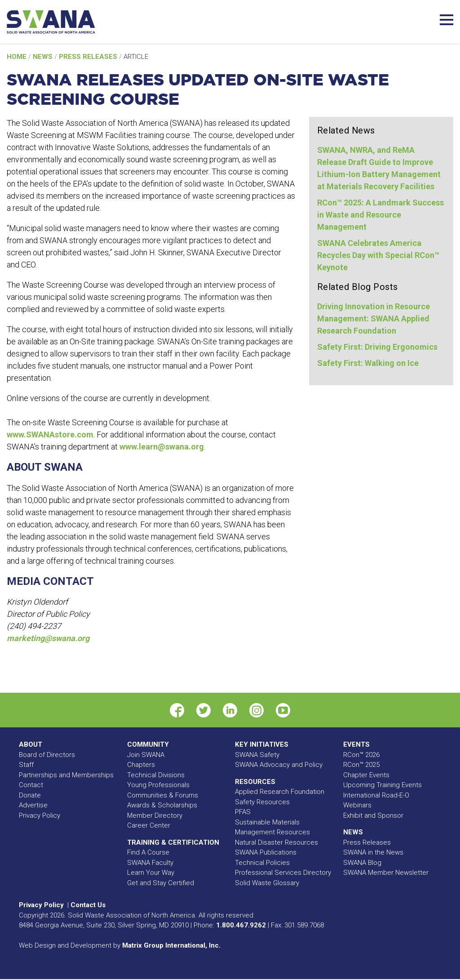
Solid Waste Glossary (267, 883)
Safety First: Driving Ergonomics (377, 347)
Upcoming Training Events (383, 785)
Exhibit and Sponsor (373, 815)
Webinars (357, 805)
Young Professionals (158, 785)
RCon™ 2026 (361, 755)
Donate (30, 795)
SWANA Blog (362, 863)
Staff (26, 765)
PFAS (243, 812)
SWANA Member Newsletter (386, 873)
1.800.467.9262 (241, 925)
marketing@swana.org (48, 638)
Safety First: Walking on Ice (368, 363)
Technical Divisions (156, 775)
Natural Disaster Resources (276, 842)
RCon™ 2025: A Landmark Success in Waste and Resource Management (380, 215)
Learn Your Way (151, 873)
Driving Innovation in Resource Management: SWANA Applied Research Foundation (374, 318)
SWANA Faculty (150, 863)
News (44, 57)
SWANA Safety (257, 755)
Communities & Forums (163, 795)
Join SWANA (146, 755)
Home (18, 57)
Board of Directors (47, 755)
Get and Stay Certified (161, 883)
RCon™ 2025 (361, 765)
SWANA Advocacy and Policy (279, 765)
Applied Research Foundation (280, 792)
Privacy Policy (40, 815)
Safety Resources (262, 802)
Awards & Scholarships (162, 805)
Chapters (141, 765)
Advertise (33, 805)
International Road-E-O (376, 795)
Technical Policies (262, 863)
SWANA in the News (373, 852)
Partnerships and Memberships (66, 775)
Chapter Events (366, 775)
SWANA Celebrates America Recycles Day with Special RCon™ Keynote (378, 255)
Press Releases (89, 57)
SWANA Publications (266, 852)
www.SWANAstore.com (50, 434)
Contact (31, 785)
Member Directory (155, 815)
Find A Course (148, 852)
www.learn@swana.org (162, 447)
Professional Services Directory (283, 873)
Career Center (149, 825)
